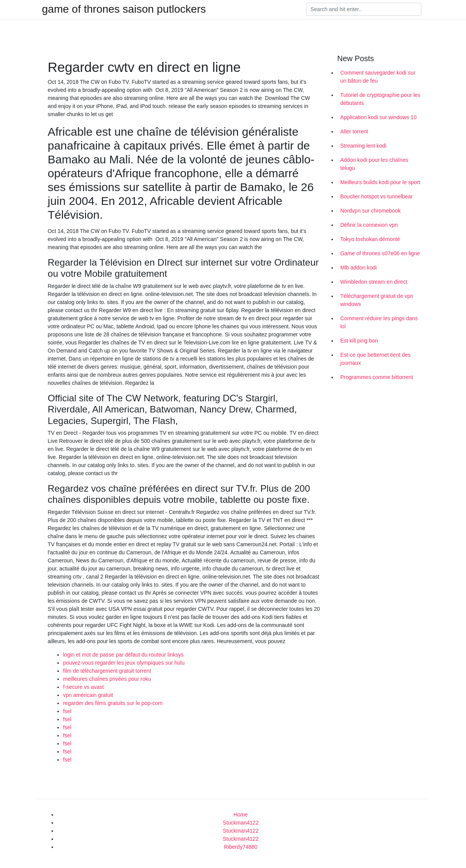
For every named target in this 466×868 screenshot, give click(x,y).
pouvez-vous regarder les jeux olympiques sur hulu (124, 663)
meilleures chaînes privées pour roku (107, 679)
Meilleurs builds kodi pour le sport (380, 182)
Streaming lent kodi (363, 146)
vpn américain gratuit (88, 695)
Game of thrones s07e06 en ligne (380, 253)
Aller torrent (354, 131)
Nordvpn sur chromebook (370, 211)
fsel (67, 711)
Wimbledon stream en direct (374, 282)
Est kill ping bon (359, 341)
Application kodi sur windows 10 (378, 117)
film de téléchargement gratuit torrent (107, 671)
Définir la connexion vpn (369, 225)
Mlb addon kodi (359, 268)
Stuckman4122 (240, 823)
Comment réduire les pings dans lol (379, 322)
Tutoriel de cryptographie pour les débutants (380, 99)
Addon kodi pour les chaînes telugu (374, 164)
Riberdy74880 (240, 847)
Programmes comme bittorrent (377, 377)
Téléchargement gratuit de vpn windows (377, 300)
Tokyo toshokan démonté (370, 239)
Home (240, 815)
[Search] (364, 9)
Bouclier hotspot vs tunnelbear (376, 196)
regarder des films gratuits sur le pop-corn (113, 703)
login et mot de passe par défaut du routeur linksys (123, 655)
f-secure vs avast (83, 687)
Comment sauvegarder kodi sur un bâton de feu (378, 77)
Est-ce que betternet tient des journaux (375, 359)
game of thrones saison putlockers (124, 9)
